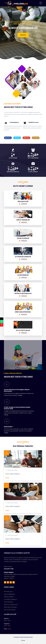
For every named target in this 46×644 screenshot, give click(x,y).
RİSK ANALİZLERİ (23, 260)
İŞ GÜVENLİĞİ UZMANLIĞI (23, 315)
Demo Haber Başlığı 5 (13, 545)
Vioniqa (23, 643)
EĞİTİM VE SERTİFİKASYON (23, 352)
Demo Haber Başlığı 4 (13, 512)
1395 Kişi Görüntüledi (12, 574)
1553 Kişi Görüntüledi (12, 509)
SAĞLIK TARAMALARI (23, 278)
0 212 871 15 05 (9, 600)
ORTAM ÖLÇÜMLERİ (23, 296)
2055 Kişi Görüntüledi (12, 541)
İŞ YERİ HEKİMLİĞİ (23, 333)
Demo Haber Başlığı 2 (13, 577)
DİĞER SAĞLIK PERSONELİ (23, 370)
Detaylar (23, 35)
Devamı (20, 434)
